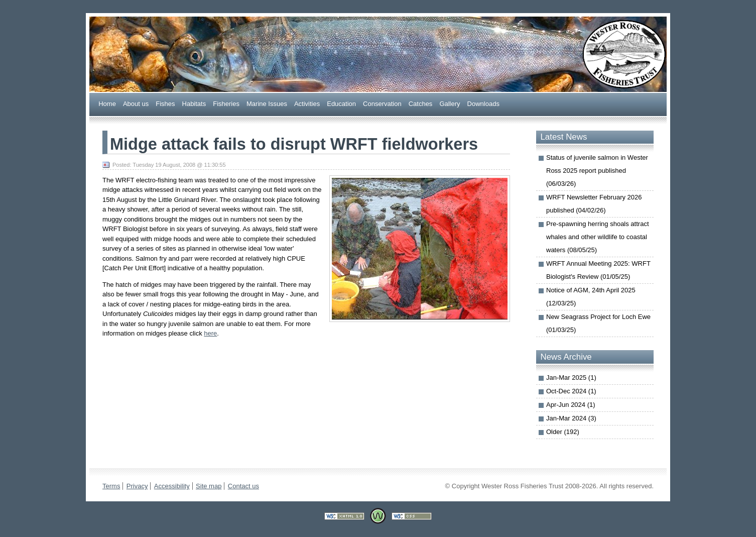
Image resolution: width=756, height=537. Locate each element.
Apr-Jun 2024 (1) (571, 405)
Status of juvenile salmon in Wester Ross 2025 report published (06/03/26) (597, 171)
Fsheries (226, 103)
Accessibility (172, 486)
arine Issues (267, 103)
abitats (194, 103)
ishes (165, 103)
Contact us (243, 486)
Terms (111, 486)
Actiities (307, 103)
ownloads (483, 103)
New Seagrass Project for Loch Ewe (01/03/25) (598, 323)
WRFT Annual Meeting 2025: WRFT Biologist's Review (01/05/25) (598, 270)
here (210, 333)
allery (450, 103)
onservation (382, 103)
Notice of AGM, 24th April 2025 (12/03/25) (591, 297)
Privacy (137, 486)
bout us (136, 103)
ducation (341, 103)
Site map (209, 486)
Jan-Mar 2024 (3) (571, 418)
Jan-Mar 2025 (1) (571, 378)
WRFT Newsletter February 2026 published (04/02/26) (594, 204)
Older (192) (563, 432)
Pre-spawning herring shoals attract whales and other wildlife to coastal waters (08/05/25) (598, 237)
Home (107, 103)
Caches (421, 103)
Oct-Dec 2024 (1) (571, 391)
